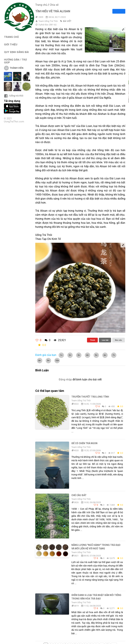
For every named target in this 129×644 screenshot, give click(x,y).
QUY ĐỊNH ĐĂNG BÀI (16, 52)
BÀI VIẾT (67, 21)
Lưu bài (105, 340)
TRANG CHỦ (11, 37)
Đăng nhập (65, 379)
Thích (92, 340)
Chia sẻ (54, 5)
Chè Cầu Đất (79, 495)
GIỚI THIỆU (11, 44)
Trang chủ (41, 5)
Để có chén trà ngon (84, 443)
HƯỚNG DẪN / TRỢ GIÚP (15, 61)
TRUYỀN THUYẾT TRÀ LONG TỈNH (90, 397)
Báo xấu (118, 340)
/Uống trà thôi (14, 96)
